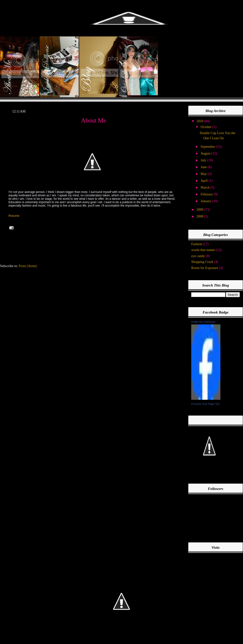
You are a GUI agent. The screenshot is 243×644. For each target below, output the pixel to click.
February (207, 194)
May (204, 174)
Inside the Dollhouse (203, 322)
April (204, 181)
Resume (14, 216)
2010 (200, 121)
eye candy (198, 256)
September (208, 147)
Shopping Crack (202, 262)
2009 (200, 210)
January (206, 201)
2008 (200, 216)
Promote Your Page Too (205, 404)
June (204, 167)
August (206, 153)
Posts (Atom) (28, 266)
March (205, 187)
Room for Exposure (205, 268)
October (206, 127)
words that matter (203, 250)
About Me (94, 120)
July (204, 160)
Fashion (197, 244)
